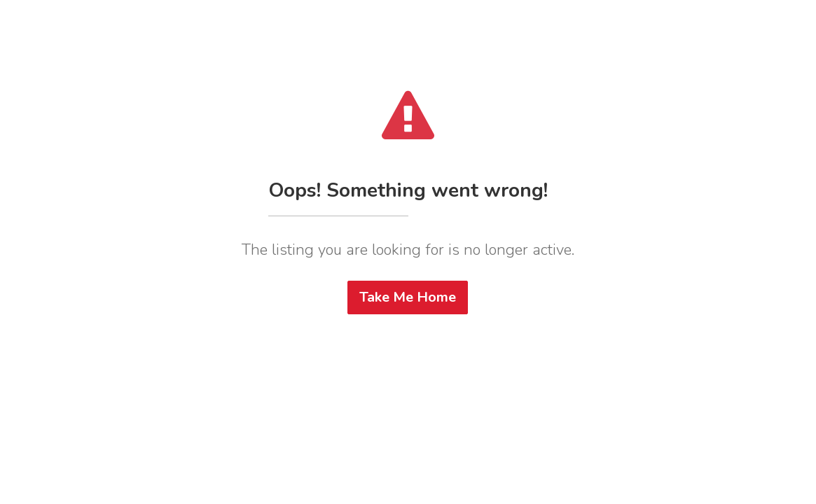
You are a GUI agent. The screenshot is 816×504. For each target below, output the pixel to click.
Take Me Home (408, 297)
